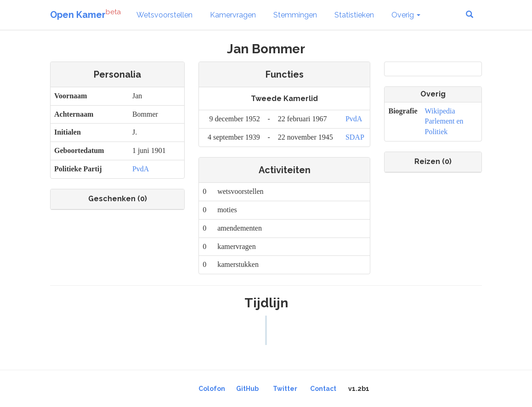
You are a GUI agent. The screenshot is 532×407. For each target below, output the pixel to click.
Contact (323, 389)
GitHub (247, 389)
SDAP (355, 137)
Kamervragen (233, 15)
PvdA (141, 169)
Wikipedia (440, 111)
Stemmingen (295, 15)
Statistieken (354, 15)
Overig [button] (406, 15)
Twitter (285, 389)
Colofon (212, 389)
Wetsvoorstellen (164, 15)
